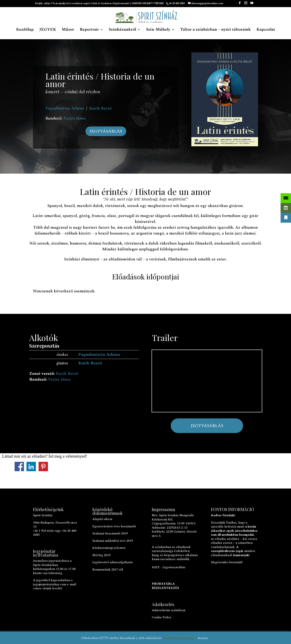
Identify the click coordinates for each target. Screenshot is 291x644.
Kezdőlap (25, 30)
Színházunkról (122, 30)
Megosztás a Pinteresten (43, 467)
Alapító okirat (102, 519)
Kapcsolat (266, 30)
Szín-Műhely (158, 30)
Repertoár (89, 30)
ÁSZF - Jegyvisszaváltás (169, 567)
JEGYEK (48, 30)
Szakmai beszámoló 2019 (110, 534)
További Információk (178, 638)
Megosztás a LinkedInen (31, 467)
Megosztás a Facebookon (19, 467)
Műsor (68, 30)
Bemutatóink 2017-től (108, 570)
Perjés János (75, 118)
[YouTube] (252, 4)
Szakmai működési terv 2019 (113, 541)
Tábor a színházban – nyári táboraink (215, 30)
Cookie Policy (162, 617)
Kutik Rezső (100, 108)
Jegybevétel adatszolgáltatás (113, 562)
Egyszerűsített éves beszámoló (114, 526)
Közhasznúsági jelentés (109, 548)
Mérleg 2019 (101, 555)
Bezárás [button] (203, 638)
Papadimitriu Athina (65, 108)
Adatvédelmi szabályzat (169, 610)
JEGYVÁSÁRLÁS (106, 131)
